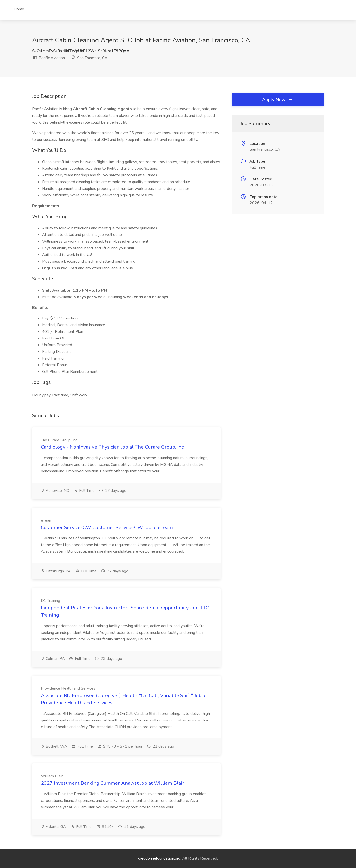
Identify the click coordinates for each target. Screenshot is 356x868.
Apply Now (278, 100)
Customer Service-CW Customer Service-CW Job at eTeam (107, 527)
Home (19, 9)
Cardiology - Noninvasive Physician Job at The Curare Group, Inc (112, 447)
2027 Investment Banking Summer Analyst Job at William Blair (112, 783)
